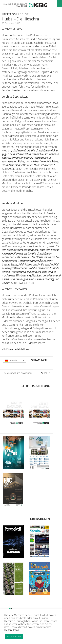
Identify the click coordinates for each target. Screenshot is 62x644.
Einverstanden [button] (14, 636)
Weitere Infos (11, 630)
